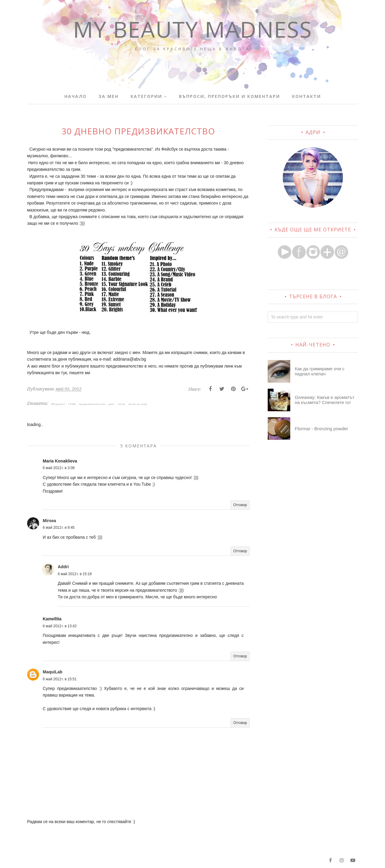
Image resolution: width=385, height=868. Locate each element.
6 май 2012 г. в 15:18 (75, 574)
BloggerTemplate (106, 860)
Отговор (240, 505)
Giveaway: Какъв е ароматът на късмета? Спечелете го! (325, 400)
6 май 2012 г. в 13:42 (60, 626)
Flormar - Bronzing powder (322, 429)
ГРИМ (72, 404)
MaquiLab (52, 672)
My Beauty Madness (193, 29)
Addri (63, 567)
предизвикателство (92, 404)
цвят (112, 404)
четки (122, 404)
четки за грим (138, 404)
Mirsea (49, 521)
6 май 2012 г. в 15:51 (60, 679)
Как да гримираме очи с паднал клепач (320, 371)
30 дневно (58, 404)
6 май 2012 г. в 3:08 (59, 468)
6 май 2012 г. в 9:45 (59, 528)
